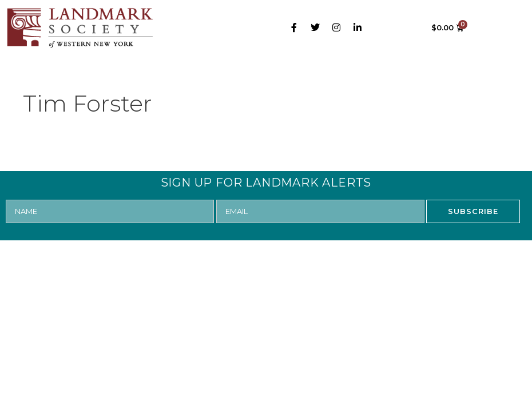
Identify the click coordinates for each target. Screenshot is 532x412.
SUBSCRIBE (473, 211)
